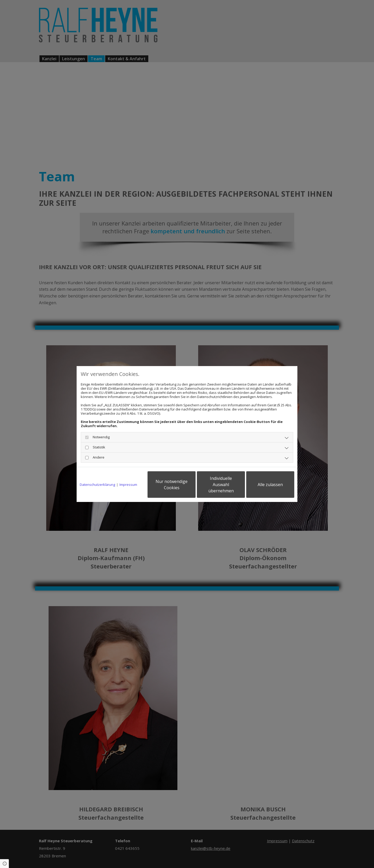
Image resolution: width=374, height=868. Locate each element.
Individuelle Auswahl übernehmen (221, 485)
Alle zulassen (270, 485)
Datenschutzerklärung (97, 485)
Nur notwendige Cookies (172, 485)
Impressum (128, 485)
